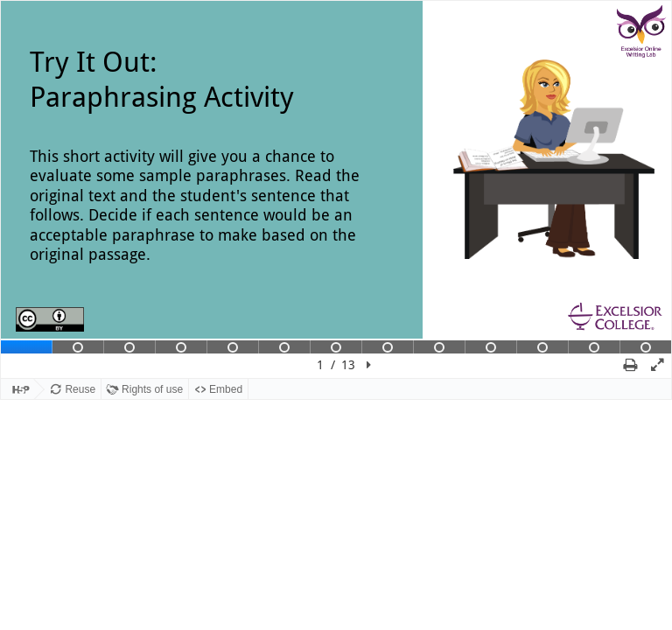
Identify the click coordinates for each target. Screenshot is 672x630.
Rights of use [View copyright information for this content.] (152, 389)
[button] (368, 365)
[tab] (27, 347)
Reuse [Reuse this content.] (80, 389)
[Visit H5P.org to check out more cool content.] (17, 390)
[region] (336, 189)
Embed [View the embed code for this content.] (226, 389)
